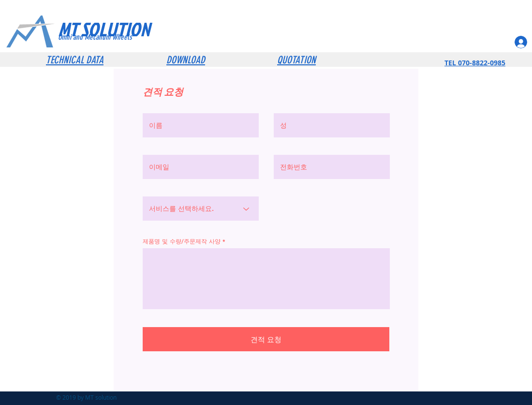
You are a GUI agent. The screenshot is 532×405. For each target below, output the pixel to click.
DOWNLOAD (186, 60)
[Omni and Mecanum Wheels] (108, 37)
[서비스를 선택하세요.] (201, 209)
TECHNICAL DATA (75, 60)
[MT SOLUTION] (122, 29)
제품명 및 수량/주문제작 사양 (182, 241)
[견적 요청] (266, 339)
